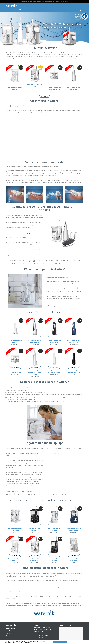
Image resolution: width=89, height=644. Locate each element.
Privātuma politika (10, 628)
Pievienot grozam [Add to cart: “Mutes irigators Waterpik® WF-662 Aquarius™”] (54, 555)
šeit (30, 642)
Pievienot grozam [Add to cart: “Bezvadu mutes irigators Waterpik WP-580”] (35, 337)
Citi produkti (44, 96)
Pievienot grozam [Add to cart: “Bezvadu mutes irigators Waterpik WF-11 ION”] (54, 84)
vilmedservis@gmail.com (39, 631)
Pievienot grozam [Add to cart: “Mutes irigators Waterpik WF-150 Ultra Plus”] (35, 555)
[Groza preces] (81, 10)
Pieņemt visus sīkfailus (60, 642)
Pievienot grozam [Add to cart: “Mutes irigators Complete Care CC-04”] (15, 84)
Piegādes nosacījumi (11, 631)
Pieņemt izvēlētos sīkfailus (76, 642)
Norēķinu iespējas (11, 633)
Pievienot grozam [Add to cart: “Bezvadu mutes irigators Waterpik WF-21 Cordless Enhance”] (35, 367)
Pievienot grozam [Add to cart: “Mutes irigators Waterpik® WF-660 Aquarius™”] (54, 525)
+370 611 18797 (40, 638)
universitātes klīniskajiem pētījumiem (21, 234)
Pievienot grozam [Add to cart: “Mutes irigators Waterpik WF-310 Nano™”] (74, 555)
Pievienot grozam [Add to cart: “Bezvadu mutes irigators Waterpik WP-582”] (54, 337)
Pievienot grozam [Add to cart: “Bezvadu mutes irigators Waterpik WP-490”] (15, 337)
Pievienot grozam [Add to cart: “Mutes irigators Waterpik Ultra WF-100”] (15, 525)
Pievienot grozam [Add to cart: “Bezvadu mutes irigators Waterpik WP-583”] (74, 337)
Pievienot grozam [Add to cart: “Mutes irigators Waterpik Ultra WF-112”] (35, 525)
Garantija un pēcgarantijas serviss (14, 636)
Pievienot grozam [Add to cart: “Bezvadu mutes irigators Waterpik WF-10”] (74, 84)
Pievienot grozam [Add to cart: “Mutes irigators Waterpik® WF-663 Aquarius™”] (74, 525)
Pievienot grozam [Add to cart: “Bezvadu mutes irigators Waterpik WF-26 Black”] (74, 367)
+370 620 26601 (40, 635)
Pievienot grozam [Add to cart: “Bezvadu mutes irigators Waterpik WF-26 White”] (54, 367)
